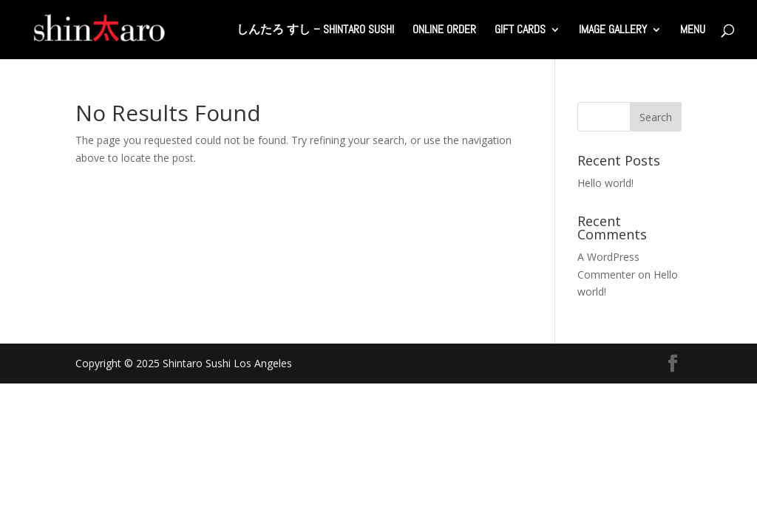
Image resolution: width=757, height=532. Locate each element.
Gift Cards (520, 31)
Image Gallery (613, 31)
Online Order (444, 31)
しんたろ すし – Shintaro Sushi (315, 31)
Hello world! (605, 183)
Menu (693, 31)
